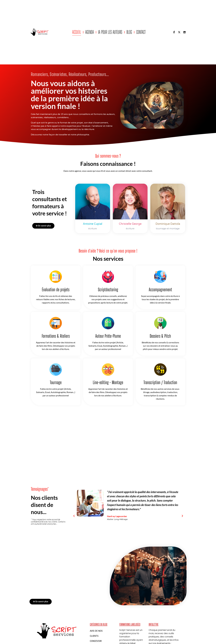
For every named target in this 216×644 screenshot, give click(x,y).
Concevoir (96, 641)
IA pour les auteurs (110, 32)
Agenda (90, 32)
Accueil (77, 32)
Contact (141, 32)
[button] (74, 516)
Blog (129, 32)
